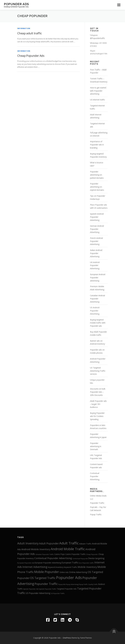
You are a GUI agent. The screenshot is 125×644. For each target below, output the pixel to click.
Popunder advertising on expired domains (97, 187)
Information (24, 28)
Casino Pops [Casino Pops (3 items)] (59, 554)
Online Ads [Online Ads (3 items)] (64, 572)
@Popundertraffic (97, 38)
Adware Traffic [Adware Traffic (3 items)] (85, 544)
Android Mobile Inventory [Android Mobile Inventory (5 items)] (36, 549)
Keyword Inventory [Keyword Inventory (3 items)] (56, 567)
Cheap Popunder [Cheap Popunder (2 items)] (92, 554)
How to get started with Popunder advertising (98, 91)
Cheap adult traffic (30, 33)
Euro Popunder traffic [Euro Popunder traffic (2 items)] (86, 563)
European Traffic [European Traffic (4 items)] (70, 563)
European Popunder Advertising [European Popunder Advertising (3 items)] (48, 563)
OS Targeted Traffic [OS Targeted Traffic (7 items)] (43, 578)
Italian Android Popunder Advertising (96, 253)
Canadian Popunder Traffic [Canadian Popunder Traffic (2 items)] (45, 554)
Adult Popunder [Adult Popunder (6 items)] (49, 543)
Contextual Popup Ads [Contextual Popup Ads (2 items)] (80, 559)
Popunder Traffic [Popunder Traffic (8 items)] (46, 584)
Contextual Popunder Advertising (95, 476)
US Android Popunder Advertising (95, 311)
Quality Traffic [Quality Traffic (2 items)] (93, 584)
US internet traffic (97, 100)
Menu (119, 5)
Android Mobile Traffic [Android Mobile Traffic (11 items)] (68, 549)
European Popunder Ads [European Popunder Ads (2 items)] (26, 563)
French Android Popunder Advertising (96, 241)
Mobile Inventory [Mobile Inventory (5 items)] (87, 567)
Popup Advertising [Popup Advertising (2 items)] (72, 584)
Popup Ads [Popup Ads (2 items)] (62, 584)
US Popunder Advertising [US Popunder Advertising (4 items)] (38, 593)
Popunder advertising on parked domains (97, 175)
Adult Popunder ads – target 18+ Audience (98, 404)
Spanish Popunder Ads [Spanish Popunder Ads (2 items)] (31, 589)
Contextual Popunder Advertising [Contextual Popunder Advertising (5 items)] (53, 558)
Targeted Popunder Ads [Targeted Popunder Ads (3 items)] (67, 589)
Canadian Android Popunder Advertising (97, 299)
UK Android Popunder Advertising (95, 265)
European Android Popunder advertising (98, 278)
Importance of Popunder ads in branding (97, 145)
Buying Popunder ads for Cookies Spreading (97, 416)
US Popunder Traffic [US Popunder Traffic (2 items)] (58, 593)
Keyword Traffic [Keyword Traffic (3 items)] (71, 567)
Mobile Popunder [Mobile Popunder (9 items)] (47, 572)
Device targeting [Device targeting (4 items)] (96, 558)
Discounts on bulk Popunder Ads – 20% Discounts (98, 392)
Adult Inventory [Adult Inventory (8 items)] (28, 543)
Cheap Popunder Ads (31, 56)
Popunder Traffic (97, 503)
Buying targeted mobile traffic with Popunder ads (98, 323)
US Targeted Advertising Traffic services (98, 371)
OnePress (67, 638)
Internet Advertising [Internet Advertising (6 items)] (35, 567)
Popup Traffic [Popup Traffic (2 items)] (83, 584)
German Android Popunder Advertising (97, 229)
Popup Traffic (96, 514)
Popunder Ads (16, 4)
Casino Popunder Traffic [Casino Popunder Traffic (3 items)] (75, 554)
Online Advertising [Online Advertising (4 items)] (78, 572)
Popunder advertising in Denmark (96, 446)
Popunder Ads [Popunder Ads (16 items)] (69, 578)
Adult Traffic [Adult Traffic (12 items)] (69, 543)
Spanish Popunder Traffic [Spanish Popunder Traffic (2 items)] (48, 589)
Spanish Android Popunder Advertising (97, 217)
